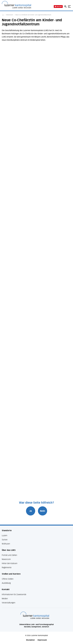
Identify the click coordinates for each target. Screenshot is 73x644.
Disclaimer (30, 640)
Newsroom (10, 15)
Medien (5, 599)
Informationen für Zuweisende (14, 594)
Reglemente (7, 568)
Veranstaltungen (9, 603)
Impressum (42, 640)
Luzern (5, 536)
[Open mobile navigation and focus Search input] (66, 7)
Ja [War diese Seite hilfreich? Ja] (31, 511)
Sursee (5, 540)
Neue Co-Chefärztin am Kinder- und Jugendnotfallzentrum (33, 15)
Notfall (58, 6)
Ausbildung (6, 583)
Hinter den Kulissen (10, 563)
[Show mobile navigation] (69, 7)
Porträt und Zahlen (9, 555)
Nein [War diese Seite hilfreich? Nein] (43, 511)
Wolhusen (6, 544)
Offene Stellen (8, 579)
